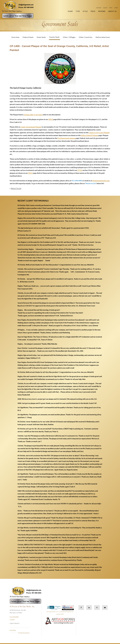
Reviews (102, 11)
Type (78, 11)
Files (111, 8)
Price (93, 11)
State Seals (41, 37)
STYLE (80, 170)
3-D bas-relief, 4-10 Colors (33, 115)
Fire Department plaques (66, 138)
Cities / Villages (69, 37)
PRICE (51, 119)
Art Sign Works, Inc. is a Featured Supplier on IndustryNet (60, 611)
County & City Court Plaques (99, 133)
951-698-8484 (14, 617)
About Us (112, 11)
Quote (105, 8)
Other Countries (86, 37)
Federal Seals (28, 37)
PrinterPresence (24, 633)
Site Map (13, 630)
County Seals (54, 37)
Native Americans (103, 37)
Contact (99, 8)
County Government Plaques (31, 127)
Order (116, 8)
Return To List (16, 188)
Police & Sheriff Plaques (90, 135)
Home (70, 11)
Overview (15, 37)
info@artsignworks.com (101, 181)
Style (85, 11)
